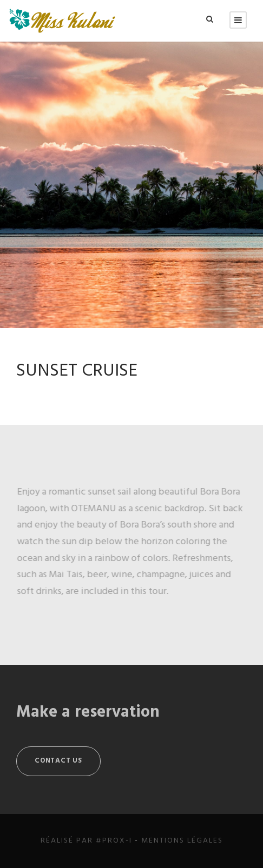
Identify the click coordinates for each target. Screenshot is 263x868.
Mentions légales (182, 841)
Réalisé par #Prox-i (86, 841)
